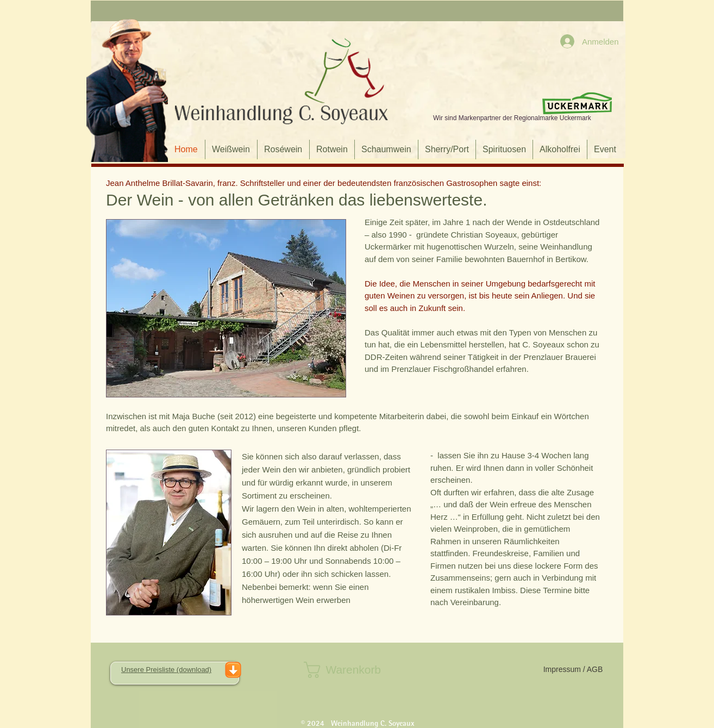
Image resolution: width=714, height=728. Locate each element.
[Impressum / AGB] (573, 670)
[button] (356, 670)
